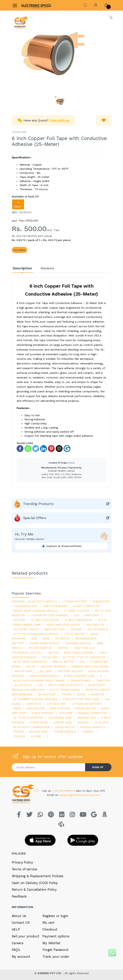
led (76, 615)
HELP (16, 929)
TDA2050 (87, 732)
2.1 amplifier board (45, 620)
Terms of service (25, 869)
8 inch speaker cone (79, 676)
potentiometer (40, 648)
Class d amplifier (86, 606)
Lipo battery (56, 704)
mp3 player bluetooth (65, 685)
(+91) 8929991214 (64, 791)
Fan (82, 662)
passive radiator (93, 727)
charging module (79, 643)
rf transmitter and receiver (35, 699)
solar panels (98, 629)
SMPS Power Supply (44, 676)
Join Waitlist (19, 250)
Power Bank (39, 722)
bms (34, 638)
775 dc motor (74, 634)
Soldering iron (26, 606)
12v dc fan (50, 657)
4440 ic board (60, 708)
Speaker (18, 601)
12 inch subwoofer (79, 620)
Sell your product (26, 936)
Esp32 (81, 694)
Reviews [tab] (47, 268)
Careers (18, 943)
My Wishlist (51, 943)
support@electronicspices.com (80, 795)
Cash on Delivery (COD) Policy (35, 883)
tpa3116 (66, 694)
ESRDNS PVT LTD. (50, 973)
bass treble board (79, 653)
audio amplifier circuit (64, 625)
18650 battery (54, 629)
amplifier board (55, 606)
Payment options (56, 936)
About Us (19, 916)
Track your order (56, 957)
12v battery (47, 694)
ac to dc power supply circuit (36, 634)
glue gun (101, 722)
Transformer (80, 681)
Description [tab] (22, 268)
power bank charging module (36, 611)
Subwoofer (101, 601)
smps (17, 708)
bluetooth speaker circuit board (39, 681)
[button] (85, 5)
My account (21, 957)
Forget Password (55, 950)
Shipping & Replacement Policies (38, 876)
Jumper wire (62, 722)
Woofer (76, 629)
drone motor (85, 708)
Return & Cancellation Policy (34, 889)
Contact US (21, 923)
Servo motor (65, 727)
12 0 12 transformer (65, 690)
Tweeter (103, 681)
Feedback (19, 896)
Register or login (55, 916)
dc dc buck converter (30, 662)
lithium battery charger (49, 615)
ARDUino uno (86, 718)
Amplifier (92, 615)
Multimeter (95, 625)
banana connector (92, 713)
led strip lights (26, 629)
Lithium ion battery (87, 704)
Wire (46, 638)
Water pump (24, 671)
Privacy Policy (22, 862)
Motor (53, 653)
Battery (19, 620)
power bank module (45, 643)
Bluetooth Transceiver (31, 727)
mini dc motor (63, 662)
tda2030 (19, 736)
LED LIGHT (45, 671)
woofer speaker (53, 666)
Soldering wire (60, 718)
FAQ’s (16, 950)
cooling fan (35, 708)
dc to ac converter (28, 718)
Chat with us (59, 120)
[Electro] (31, 5)
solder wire (38, 732)
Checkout (50, 929)
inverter (98, 694)
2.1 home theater (76, 611)
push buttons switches (81, 699)
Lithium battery (75, 601)
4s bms (36, 736)
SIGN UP (98, 767)
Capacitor (34, 704)
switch (63, 648)
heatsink (66, 713)
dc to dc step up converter (84, 657)
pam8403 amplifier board (90, 666)
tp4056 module (64, 732)
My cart (48, 923)
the (40, 685)
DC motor (62, 638)
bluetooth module (43, 601)
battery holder (70, 671)
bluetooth (23, 685)
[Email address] (48, 767)
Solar (31, 666)
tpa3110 (18, 732)
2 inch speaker (43, 713)
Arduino (83, 722)
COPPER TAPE (19, 132)
